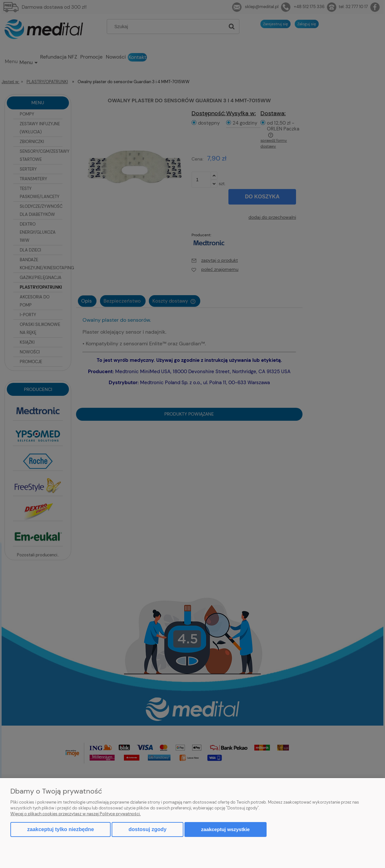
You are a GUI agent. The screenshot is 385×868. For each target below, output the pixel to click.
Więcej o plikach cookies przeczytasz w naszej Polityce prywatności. (76, 814)
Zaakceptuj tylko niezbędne (60, 829)
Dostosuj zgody (147, 829)
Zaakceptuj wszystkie (225, 829)
